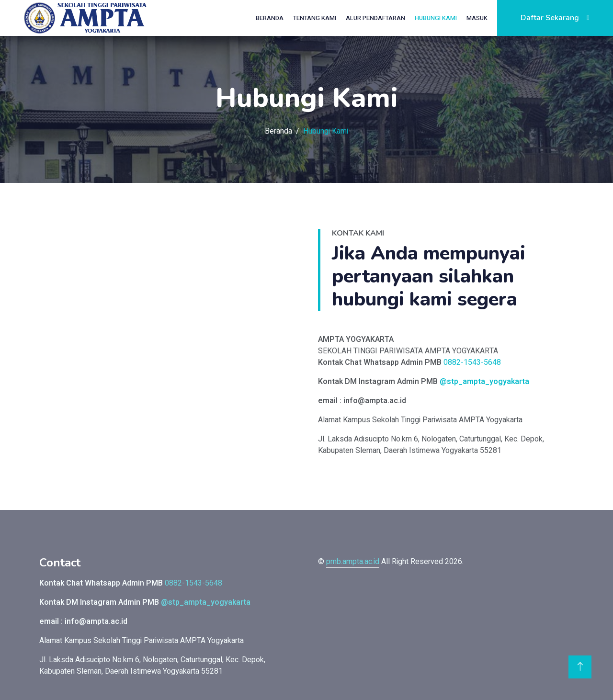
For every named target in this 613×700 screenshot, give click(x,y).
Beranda (270, 18)
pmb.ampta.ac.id (353, 562)
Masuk (477, 18)
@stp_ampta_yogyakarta (484, 382)
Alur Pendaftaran (375, 18)
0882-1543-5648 (472, 362)
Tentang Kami (315, 18)
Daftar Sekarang (555, 18)
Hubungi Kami (436, 18)
